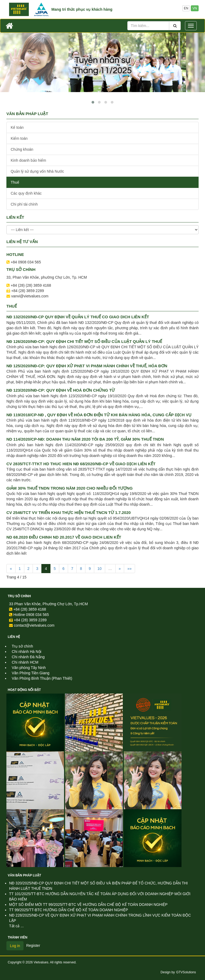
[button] (93, 102)
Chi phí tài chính (24, 204)
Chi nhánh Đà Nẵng (28, 657)
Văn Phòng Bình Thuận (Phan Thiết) (42, 678)
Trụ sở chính (19, 596)
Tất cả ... (16, 926)
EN (186, 8)
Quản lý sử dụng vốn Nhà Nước (37, 171)
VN (195, 8)
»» (129, 569)
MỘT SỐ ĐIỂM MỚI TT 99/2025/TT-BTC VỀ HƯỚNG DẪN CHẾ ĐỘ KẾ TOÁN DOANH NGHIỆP (88, 905)
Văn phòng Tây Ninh (29, 668)
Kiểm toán (19, 138)
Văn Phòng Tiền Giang (31, 673)
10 (100, 569)
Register (33, 945)
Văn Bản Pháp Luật (24, 875)
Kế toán (17, 127)
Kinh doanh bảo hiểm (28, 160)
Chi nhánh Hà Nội (27, 652)
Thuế (15, 182)
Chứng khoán (22, 149)
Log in (15, 946)
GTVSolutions (186, 972)
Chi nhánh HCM (25, 662)
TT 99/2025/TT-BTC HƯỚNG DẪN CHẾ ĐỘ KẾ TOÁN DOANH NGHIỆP (69, 910)
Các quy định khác (26, 193)
